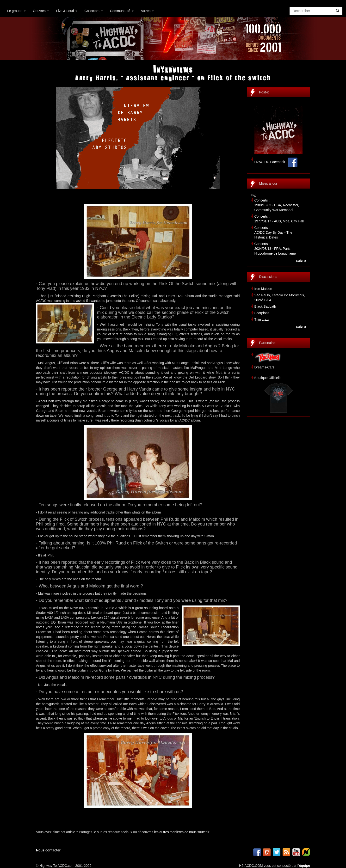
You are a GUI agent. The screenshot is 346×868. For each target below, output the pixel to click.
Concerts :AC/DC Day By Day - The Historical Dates (273, 232)
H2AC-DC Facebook (270, 162)
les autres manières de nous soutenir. (182, 832)
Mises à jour (268, 183)
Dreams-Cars (264, 367)
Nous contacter (48, 850)
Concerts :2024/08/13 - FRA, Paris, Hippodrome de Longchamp (275, 249)
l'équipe (304, 866)
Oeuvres (41, 11)
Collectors (94, 11)
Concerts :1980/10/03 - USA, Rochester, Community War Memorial (277, 205)
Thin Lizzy (262, 319)
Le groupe (16, 11)
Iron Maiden (263, 289)
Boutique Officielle (268, 378)
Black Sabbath (265, 306)
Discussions (268, 277)
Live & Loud (67, 11)
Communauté (122, 11)
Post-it (264, 92)
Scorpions (262, 313)
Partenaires (268, 343)
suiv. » (301, 261)
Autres (147, 11)
